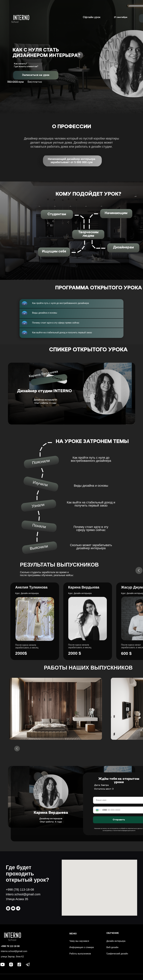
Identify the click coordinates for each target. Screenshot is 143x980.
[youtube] (13, 908)
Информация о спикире (82, 947)
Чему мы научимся (79, 941)
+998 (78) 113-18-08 (20, 890)
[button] (36, 75)
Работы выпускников (80, 954)
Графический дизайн (117, 954)
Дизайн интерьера (116, 941)
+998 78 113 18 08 (10, 946)
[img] (21, 17)
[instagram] (8, 908)
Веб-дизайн (112, 947)
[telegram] (18, 908)
